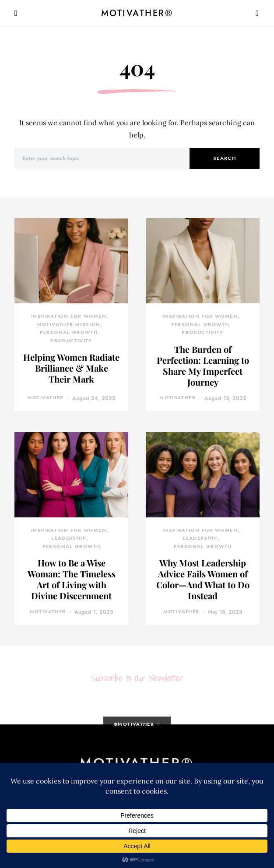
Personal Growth (69, 332)
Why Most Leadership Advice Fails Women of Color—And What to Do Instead (203, 579)
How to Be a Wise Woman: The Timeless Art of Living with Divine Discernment (72, 579)
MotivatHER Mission (69, 325)
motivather (46, 398)
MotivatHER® (137, 13)
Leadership (69, 538)
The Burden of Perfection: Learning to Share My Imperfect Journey (203, 365)
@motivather (134, 724)
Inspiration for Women (69, 316)
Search (225, 158)
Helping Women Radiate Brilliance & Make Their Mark (71, 368)
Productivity (71, 341)
